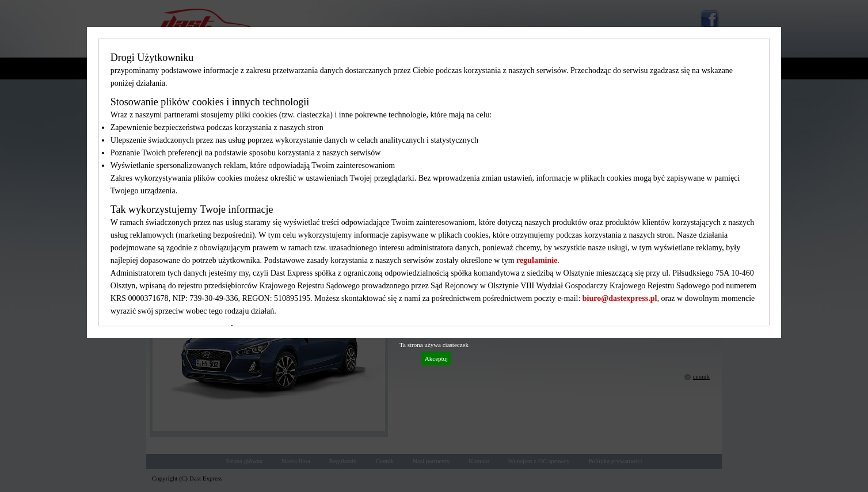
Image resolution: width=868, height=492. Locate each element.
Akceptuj (436, 358)
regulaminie (537, 260)
